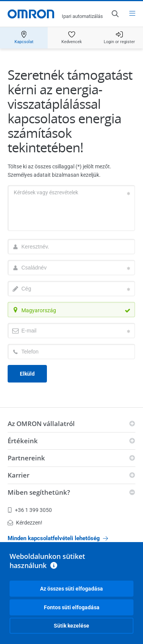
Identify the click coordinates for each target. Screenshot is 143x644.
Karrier (18, 475)
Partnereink (26, 458)
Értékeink (23, 441)
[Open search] (115, 14)
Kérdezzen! (25, 523)
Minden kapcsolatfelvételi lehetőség (58, 538)
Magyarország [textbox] (39, 310)
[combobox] (71, 310)
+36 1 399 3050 (30, 510)
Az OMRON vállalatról (41, 424)
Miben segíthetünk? (39, 492)
